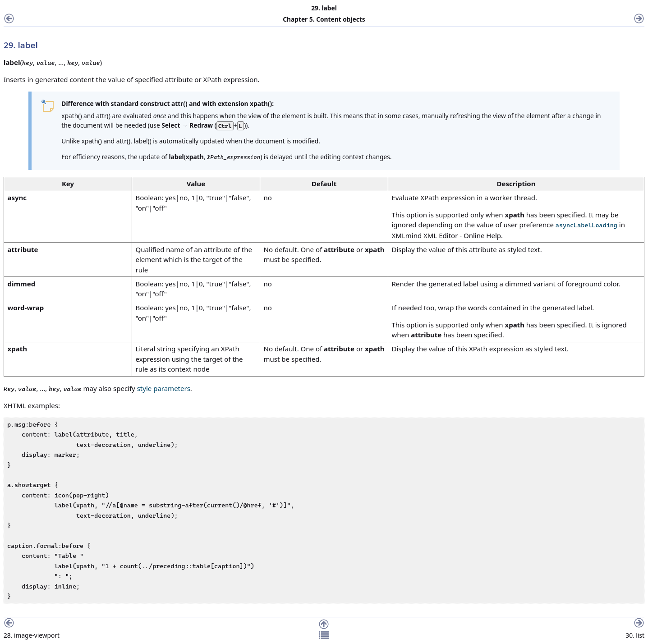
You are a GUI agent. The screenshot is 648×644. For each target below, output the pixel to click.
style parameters (164, 388)
